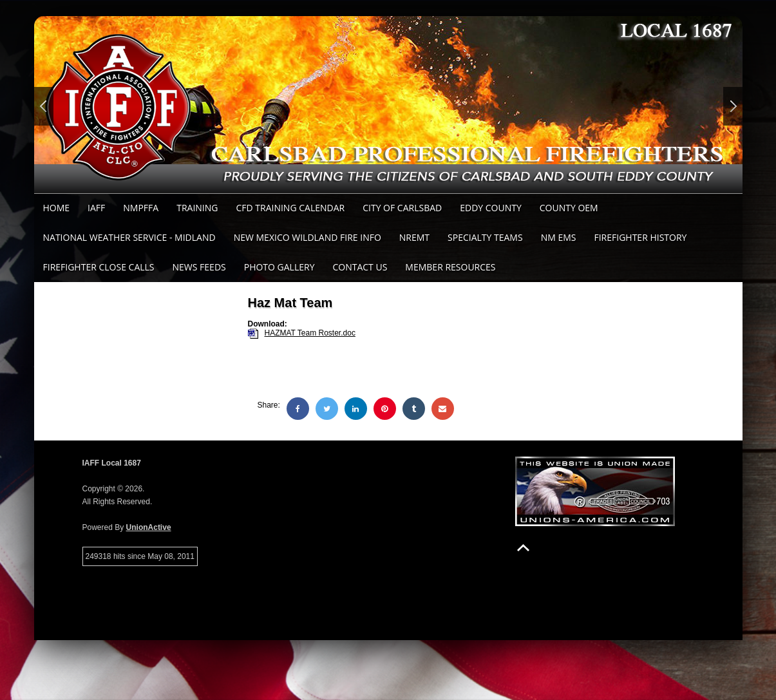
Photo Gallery (279, 267)
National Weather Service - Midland (129, 237)
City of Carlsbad (402, 208)
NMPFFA (141, 208)
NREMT (414, 237)
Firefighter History (640, 237)
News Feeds (199, 267)
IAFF (96, 208)
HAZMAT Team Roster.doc (310, 333)
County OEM (569, 208)
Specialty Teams (485, 237)
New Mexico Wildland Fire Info (308, 237)
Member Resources (450, 267)
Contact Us (360, 267)
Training (197, 208)
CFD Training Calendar (290, 208)
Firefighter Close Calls (99, 267)
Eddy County (491, 208)
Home (57, 208)
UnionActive (149, 527)
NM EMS (559, 237)
